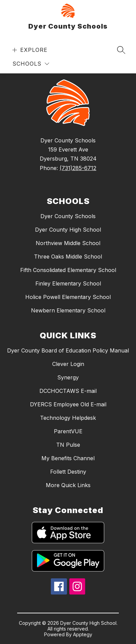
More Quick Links (68, 485)
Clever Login (68, 364)
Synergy (68, 377)
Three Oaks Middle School (68, 257)
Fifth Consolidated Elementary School (68, 270)
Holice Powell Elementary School (68, 297)
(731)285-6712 (78, 168)
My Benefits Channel (68, 458)
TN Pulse (68, 445)
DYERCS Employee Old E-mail (68, 404)
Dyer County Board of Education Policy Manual (68, 350)
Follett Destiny (68, 472)
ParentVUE (68, 431)
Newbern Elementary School (68, 310)
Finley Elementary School (68, 283)
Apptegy (83, 634)
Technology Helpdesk (68, 418)
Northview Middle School (68, 243)
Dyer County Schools (68, 216)
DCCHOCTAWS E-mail (68, 391)
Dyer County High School (68, 230)
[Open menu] (29, 50)
